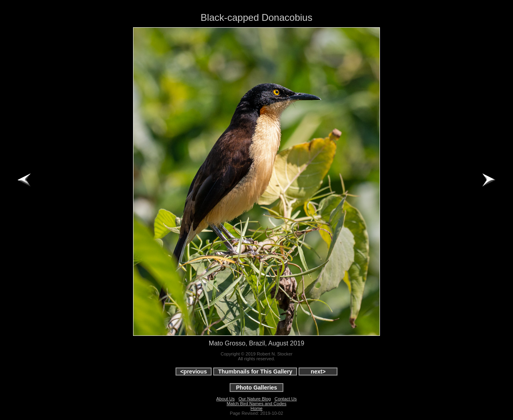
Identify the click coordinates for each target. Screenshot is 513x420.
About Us (226, 399)
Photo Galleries (257, 388)
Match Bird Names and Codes (256, 404)
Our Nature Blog (255, 399)
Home (256, 408)
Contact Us (286, 399)
